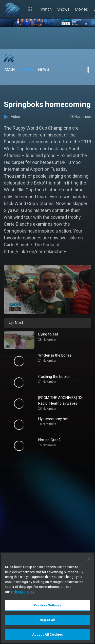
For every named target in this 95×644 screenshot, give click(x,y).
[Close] (89, 559)
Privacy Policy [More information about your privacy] (23, 592)
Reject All (48, 620)
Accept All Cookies (48, 634)
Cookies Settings (48, 605)
